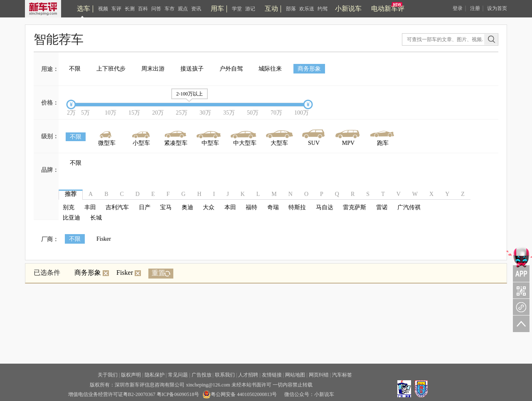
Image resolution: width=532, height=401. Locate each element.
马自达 (325, 207)
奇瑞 (273, 207)
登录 (458, 8)
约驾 (323, 9)
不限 (75, 69)
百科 (143, 9)
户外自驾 (231, 69)
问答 (156, 9)
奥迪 (187, 207)
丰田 (90, 207)
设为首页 (497, 8)
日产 (145, 207)
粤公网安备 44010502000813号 (240, 394)
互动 (271, 9)
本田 (230, 207)
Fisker (104, 239)
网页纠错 (319, 375)
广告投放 (202, 375)
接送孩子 (192, 69)
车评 (116, 9)
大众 (209, 207)
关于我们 (108, 375)
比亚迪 (71, 218)
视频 (103, 9)
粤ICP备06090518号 (178, 394)
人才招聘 (248, 375)
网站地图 (295, 375)
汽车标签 (342, 375)
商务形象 (309, 69)
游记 (250, 9)
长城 (96, 218)
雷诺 (382, 207)
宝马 (166, 207)
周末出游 (153, 69)
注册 (475, 8)
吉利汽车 (117, 207)
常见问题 (178, 375)
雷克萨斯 (355, 207)
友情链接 (272, 375)
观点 (183, 9)
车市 (170, 9)
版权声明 (131, 375)
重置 (158, 273)
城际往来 (270, 69)
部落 (291, 9)
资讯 (196, 9)
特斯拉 (297, 207)
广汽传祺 (409, 207)
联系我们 (225, 375)
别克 (69, 207)
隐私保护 (155, 375)
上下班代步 (111, 69)
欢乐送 (307, 9)
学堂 (237, 9)
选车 (84, 9)
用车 (217, 9)
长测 (130, 9)
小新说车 (348, 9)
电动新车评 (388, 9)
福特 (251, 207)
